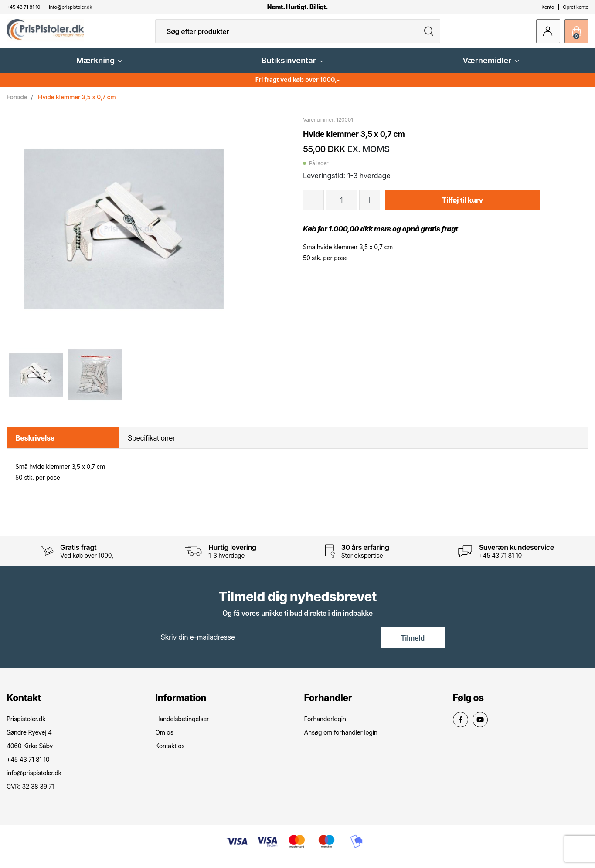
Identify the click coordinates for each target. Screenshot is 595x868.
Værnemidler (491, 67)
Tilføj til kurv (462, 207)
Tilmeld (413, 644)
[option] (36, 382)
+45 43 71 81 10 (500, 562)
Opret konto (576, 7)
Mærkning (99, 67)
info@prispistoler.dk (34, 779)
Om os (164, 739)
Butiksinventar (292, 67)
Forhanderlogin (325, 725)
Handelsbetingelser (182, 725)
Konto (548, 7)
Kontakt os (170, 752)
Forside (17, 104)
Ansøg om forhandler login (341, 739)
